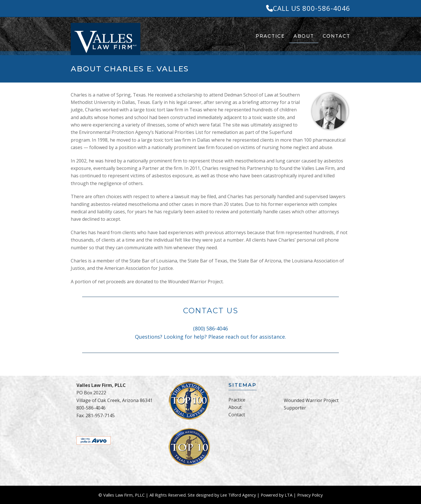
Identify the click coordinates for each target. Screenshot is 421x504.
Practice (237, 400)
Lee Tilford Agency (238, 495)
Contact (237, 415)
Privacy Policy (310, 495)
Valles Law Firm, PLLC (124, 495)
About (235, 407)
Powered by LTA (277, 495)
